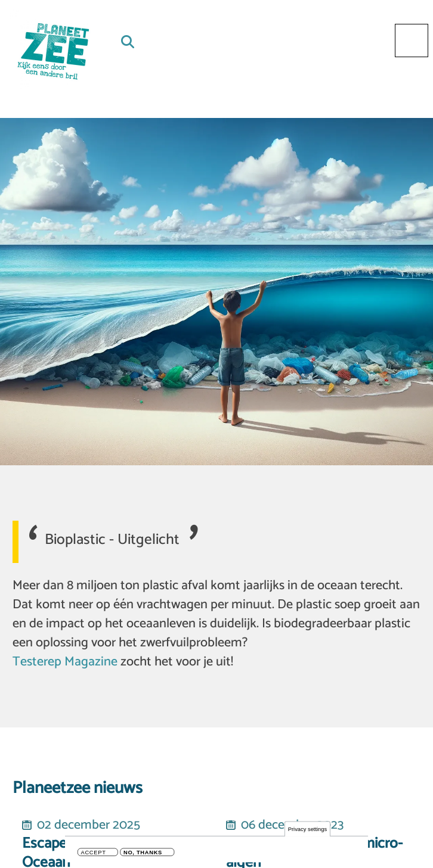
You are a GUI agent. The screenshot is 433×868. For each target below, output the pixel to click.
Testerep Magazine (65, 662)
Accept (94, 853)
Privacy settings (307, 830)
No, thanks (143, 853)
